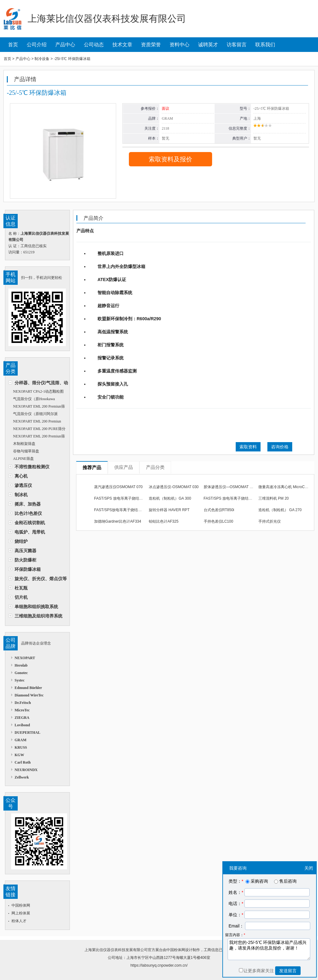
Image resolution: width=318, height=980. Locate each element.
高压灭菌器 (25, 551)
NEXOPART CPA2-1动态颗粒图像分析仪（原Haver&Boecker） (36, 392)
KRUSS (21, 747)
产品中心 (65, 45)
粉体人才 (19, 921)
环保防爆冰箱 (28, 569)
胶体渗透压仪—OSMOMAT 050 (230, 487)
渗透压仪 (23, 485)
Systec (20, 680)
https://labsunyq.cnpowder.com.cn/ (159, 965)
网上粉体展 (21, 913)
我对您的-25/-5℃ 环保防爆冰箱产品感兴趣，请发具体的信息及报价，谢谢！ (269, 949)
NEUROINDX (26, 770)
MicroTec (22, 710)
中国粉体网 (21, 905)
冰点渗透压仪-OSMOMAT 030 (174, 487)
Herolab (21, 665)
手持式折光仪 (270, 521)
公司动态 (94, 45)
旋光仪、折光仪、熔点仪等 (41, 579)
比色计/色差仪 (28, 513)
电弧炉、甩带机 (30, 532)
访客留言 (237, 45)
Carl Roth (23, 762)
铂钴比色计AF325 (164, 521)
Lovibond (22, 725)
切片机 (21, 597)
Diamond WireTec (29, 695)
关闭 (309, 868)
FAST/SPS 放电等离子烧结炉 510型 (234, 498)
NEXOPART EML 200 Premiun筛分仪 (37, 407)
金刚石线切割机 (30, 523)
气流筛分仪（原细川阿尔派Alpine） (33, 415)
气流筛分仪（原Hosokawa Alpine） (32, 400)
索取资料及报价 (170, 159)
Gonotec (21, 673)
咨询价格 (280, 447)
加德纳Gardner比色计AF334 (118, 521)
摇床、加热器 (28, 504)
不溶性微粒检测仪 (32, 467)
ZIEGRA (22, 718)
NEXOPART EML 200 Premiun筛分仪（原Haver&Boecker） (37, 437)
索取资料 (248, 447)
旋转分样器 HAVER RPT (169, 510)
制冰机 (21, 495)
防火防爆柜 (25, 560)
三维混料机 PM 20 (274, 498)
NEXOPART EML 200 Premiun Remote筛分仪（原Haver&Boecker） (38, 422)
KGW (19, 755)
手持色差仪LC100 (218, 521)
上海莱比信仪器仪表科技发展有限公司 (116, 950)
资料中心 (179, 45)
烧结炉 (21, 541)
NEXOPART (25, 658)
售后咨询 (285, 881)
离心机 (21, 476)
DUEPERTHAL (27, 733)
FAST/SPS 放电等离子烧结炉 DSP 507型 (128, 498)
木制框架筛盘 (24, 444)
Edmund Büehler (28, 688)
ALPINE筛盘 (23, 459)
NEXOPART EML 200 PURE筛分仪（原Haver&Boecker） (37, 430)
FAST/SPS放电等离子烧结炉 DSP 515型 (128, 510)
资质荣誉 (151, 45)
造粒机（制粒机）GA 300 (170, 498)
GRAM (20, 740)
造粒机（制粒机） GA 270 (280, 510)
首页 (13, 45)
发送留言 (288, 971)
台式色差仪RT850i (219, 510)
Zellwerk (22, 777)
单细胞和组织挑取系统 (36, 607)
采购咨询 (256, 881)
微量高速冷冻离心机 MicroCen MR (287, 487)
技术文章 (122, 45)
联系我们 (265, 45)
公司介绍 (37, 45)
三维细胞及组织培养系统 (39, 616)
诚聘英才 (208, 45)
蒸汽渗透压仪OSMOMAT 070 (118, 487)
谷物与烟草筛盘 (26, 451)
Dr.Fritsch (23, 703)
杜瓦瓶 (21, 588)
